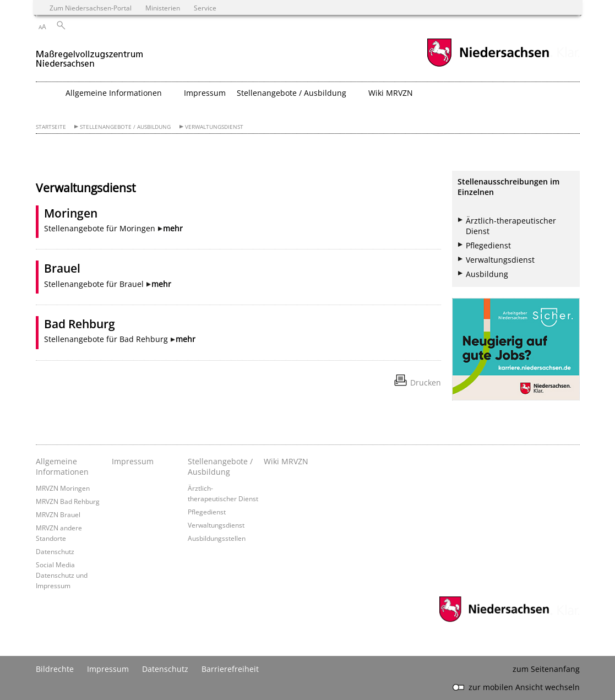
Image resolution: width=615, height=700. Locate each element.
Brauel (62, 268)
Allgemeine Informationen (62, 466)
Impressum (205, 93)
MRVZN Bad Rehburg (68, 501)
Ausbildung (487, 274)
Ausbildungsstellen (217, 538)
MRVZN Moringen (63, 488)
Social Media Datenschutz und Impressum (62, 575)
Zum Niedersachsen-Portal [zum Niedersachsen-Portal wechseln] (91, 8)
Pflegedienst (488, 245)
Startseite (51, 127)
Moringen (71, 213)
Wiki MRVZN (391, 93)
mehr (173, 228)
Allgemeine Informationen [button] (114, 93)
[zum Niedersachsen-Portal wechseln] (488, 65)
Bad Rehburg (80, 324)
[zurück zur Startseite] (90, 54)
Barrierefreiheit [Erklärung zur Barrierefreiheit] (230, 669)
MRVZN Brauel (58, 514)
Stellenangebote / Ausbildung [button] (292, 93)
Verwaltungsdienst (214, 127)
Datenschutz (55, 551)
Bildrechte (55, 669)
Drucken (426, 382)
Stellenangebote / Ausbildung (125, 127)
